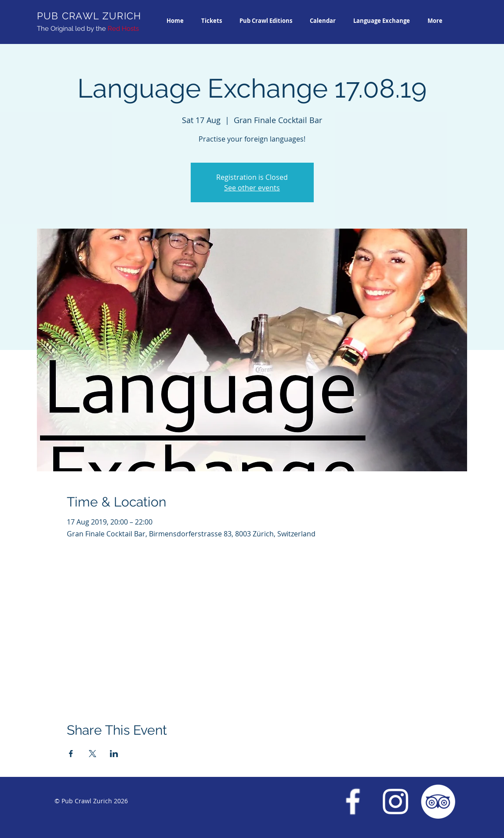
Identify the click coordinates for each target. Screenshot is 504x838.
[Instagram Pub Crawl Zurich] (395, 802)
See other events (252, 188)
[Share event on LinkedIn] (114, 754)
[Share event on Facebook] (71, 754)
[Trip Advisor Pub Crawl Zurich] (438, 802)
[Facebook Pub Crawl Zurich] (353, 802)
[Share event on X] (92, 754)
